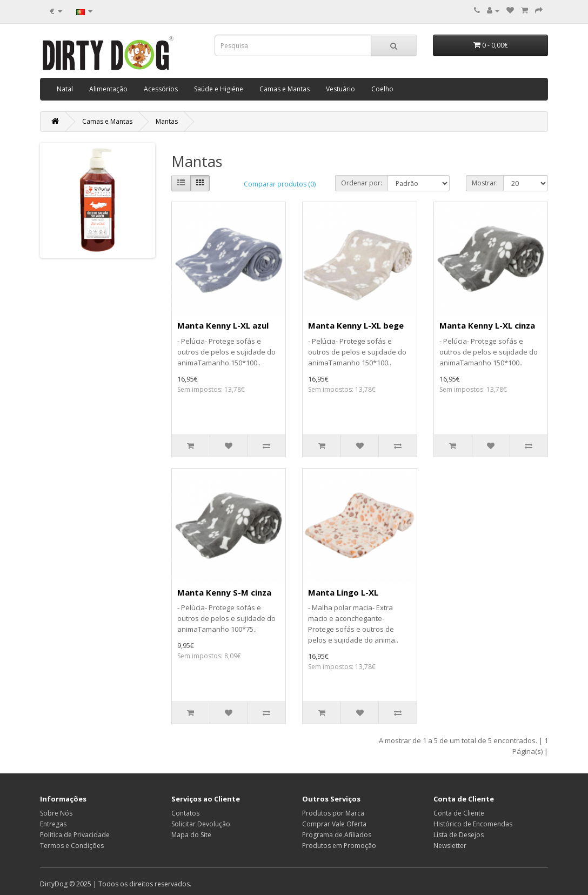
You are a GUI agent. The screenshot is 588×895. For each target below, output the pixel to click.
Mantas (167, 121)
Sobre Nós (56, 813)
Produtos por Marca (333, 813)
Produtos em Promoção (339, 846)
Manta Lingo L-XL (343, 592)
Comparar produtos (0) (280, 184)
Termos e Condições (72, 846)
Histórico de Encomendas (473, 824)
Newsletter (450, 846)
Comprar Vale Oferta (334, 824)
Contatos (185, 813)
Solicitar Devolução (201, 824)
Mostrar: (485, 183)
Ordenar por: (362, 183)
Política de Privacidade (75, 835)
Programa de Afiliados (337, 835)
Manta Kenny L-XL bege (356, 325)
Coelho (382, 89)
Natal (65, 89)
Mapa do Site (191, 835)
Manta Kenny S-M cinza (224, 592)
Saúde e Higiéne (219, 89)
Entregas (53, 824)
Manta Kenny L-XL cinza (487, 325)
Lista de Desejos (459, 835)
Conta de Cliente (459, 813)
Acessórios (161, 89)
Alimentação (108, 89)
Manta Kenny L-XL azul (223, 325)
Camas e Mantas (285, 89)
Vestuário (340, 89)
